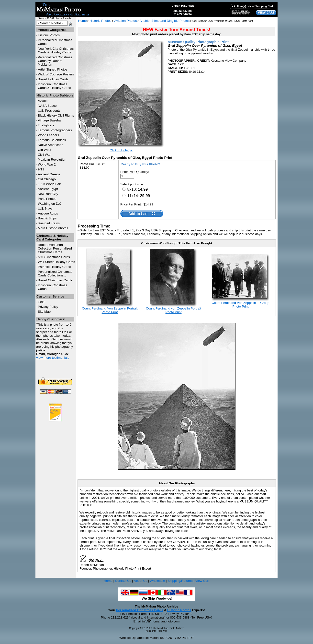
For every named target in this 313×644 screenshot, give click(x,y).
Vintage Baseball (50, 120)
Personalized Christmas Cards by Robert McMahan (55, 61)
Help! (42, 302)
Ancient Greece (49, 174)
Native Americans (51, 145)
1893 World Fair (50, 184)
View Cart (202, 581)
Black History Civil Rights (56, 115)
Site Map (44, 312)
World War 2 (47, 164)
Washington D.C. (50, 204)
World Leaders (48, 135)
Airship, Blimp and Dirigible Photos (165, 21)
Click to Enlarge (121, 150)
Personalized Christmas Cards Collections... (55, 274)
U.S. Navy (45, 209)
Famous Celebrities (52, 140)
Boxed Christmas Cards (55, 280)
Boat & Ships (47, 218)
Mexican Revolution (52, 160)
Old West (45, 150)
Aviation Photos (125, 21)
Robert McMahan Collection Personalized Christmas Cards (55, 248)
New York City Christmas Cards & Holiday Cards (56, 50)
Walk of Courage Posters (56, 74)
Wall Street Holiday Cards (56, 262)
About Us (140, 581)
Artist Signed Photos (53, 69)
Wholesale (157, 581)
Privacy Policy (48, 307)
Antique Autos (48, 213)
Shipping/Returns (180, 581)
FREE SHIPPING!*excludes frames (241, 12)
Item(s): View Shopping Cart (252, 6)
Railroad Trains (49, 223)
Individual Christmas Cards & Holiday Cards (55, 86)
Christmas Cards (54, 257)
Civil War (44, 155)
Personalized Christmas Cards (140, 610)
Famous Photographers (55, 130)
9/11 (41, 169)
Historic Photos (49, 35)
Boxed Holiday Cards (53, 79)
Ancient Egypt (48, 189)
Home (82, 21)
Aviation (44, 101)
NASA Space (47, 106)
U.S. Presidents (49, 111)
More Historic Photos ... (55, 228)
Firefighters (46, 125)
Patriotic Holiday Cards (55, 267)
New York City (48, 194)
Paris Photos (47, 199)
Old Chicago (47, 179)
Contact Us (123, 581)
